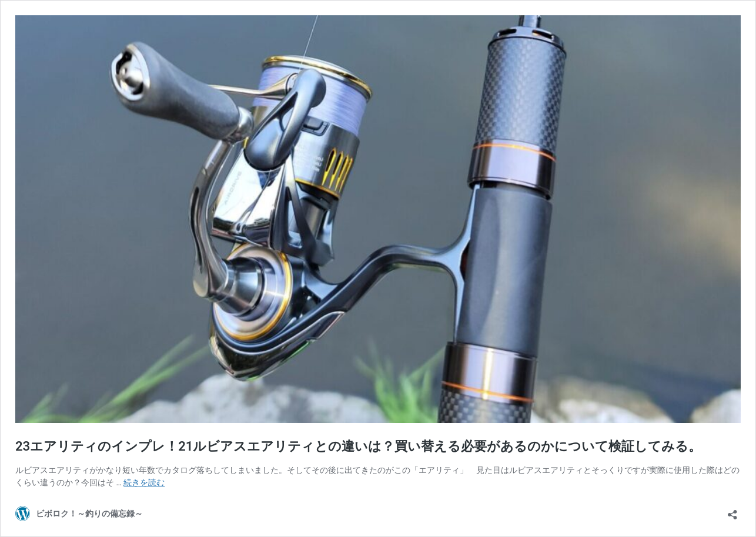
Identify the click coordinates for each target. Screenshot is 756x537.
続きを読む (144, 482)
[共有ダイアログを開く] (732, 511)
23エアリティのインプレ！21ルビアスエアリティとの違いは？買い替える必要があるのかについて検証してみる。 (358, 446)
